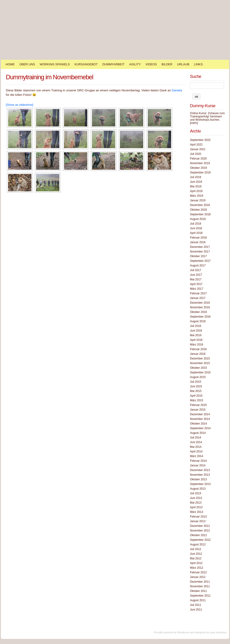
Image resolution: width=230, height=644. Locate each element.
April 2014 (196, 451)
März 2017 (197, 289)
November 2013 (200, 475)
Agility (135, 64)
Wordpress (183, 632)
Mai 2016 (196, 335)
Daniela (177, 90)
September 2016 (200, 317)
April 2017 (196, 284)
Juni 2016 (196, 331)
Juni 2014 (196, 442)
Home (10, 64)
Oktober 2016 (198, 312)
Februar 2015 (198, 405)
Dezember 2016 (200, 303)
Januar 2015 (198, 410)
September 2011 (200, 596)
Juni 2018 (196, 228)
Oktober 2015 (198, 368)
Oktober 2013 (198, 479)
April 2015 (196, 396)
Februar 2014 (198, 461)
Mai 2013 (196, 503)
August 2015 (198, 377)
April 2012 (196, 563)
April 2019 (196, 191)
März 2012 (197, 568)
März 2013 (197, 512)
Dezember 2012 (200, 526)
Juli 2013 (196, 493)
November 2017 (200, 252)
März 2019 (197, 196)
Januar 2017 (198, 298)
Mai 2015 (196, 391)
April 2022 (196, 145)
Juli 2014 (196, 438)
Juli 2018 (196, 224)
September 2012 (200, 540)
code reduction (218, 632)
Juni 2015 (196, 386)
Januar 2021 (198, 149)
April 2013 (196, 507)
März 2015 (197, 400)
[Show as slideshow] (20, 105)
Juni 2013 (196, 498)
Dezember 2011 (200, 582)
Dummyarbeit (113, 64)
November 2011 (200, 586)
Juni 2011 (196, 610)
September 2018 (200, 214)
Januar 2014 (198, 465)
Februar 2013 (198, 517)
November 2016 (200, 307)
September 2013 (200, 484)
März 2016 (197, 345)
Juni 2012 (196, 554)
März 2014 (197, 456)
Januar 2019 (198, 200)
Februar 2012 (198, 572)
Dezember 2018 (200, 205)
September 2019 (200, 173)
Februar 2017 (198, 293)
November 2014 (200, 419)
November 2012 (200, 531)
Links (198, 64)
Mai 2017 (196, 279)
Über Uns (27, 64)
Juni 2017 (196, 275)
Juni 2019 (196, 182)
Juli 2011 (196, 605)
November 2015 (200, 363)
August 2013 (198, 489)
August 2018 (198, 219)
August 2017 (198, 266)
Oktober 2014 (198, 424)
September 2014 (200, 428)
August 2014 (198, 433)
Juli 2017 (196, 270)
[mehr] (194, 123)
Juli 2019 (196, 177)
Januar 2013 (198, 521)
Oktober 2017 (198, 256)
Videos (151, 64)
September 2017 (200, 261)
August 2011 (198, 600)
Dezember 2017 (200, 247)
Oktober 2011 (198, 591)
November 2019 (200, 163)
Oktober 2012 (198, 535)
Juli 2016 (196, 326)
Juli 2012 (196, 549)
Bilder (167, 64)
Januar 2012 (198, 577)
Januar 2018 (198, 242)
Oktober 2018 (198, 210)
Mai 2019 (196, 186)
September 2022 (200, 140)
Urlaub (183, 64)
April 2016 (196, 340)
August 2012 (198, 544)
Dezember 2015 (200, 359)
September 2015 (200, 372)
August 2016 (198, 321)
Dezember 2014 (200, 414)
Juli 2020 (196, 154)
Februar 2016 (198, 349)
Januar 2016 (198, 354)
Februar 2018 (198, 238)
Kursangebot (86, 64)
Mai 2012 (196, 558)
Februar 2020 (198, 159)
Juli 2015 (196, 382)
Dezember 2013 (200, 470)
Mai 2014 (196, 447)
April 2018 (196, 233)
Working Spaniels (55, 64)
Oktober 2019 (198, 168)
